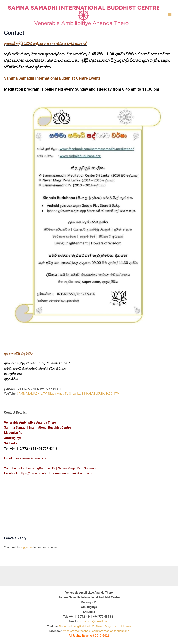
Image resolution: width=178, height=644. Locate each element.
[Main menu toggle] (170, 15)
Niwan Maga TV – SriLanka (114, 626)
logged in (27, 547)
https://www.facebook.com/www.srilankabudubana (96, 631)
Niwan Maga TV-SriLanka (64, 394)
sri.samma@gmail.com (94, 621)
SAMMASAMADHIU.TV (32, 394)
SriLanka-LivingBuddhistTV (76, 626)
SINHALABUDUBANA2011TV (100, 394)
